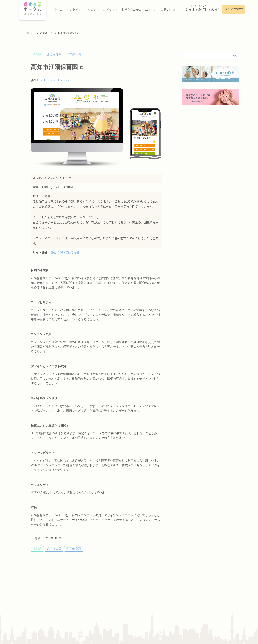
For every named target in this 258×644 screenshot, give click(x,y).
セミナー (94, 10)
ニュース (151, 10)
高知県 (37, 54)
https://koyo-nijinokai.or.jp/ (52, 80)
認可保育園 (54, 54)
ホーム (58, 10)
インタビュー (75, 10)
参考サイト (110, 10)
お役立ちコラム (131, 10)
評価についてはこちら (65, 253)
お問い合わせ (233, 9)
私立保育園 (74, 54)
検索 (235, 56)
